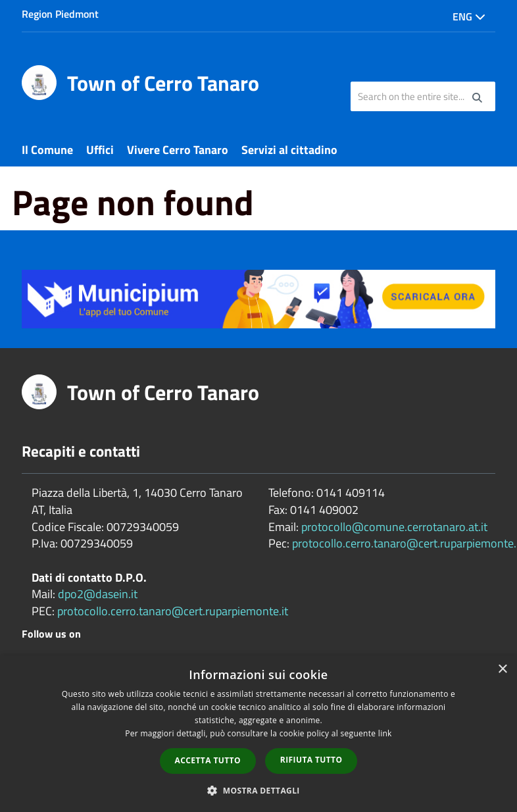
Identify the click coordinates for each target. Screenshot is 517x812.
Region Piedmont (60, 14)
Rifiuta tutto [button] (311, 760)
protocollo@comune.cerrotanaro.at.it (394, 527)
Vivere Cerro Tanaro (178, 150)
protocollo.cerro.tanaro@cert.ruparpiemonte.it (173, 611)
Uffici (100, 150)
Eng (469, 16)
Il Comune (47, 150)
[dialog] (258, 734)
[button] (258, 790)
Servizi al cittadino (289, 150)
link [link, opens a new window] (385, 733)
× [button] (502, 670)
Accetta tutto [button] (208, 760)
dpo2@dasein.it (98, 594)
